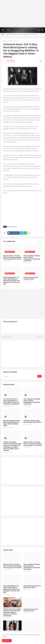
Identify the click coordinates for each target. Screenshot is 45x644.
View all (39, 241)
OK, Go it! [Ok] (7, 641)
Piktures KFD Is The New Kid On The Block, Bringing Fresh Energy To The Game (12, 257)
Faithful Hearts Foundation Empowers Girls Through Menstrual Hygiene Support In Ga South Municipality (12, 612)
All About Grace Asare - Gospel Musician (31, 278)
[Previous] (40, 35)
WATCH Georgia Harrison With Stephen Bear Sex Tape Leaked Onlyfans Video (12, 423)
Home (5, 41)
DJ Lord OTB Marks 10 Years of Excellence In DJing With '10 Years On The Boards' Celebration (21, 35)
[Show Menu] (3, 30)
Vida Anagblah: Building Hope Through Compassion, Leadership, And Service (32, 258)
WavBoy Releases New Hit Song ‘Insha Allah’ (32, 587)
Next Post (39, 337)
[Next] (43, 35)
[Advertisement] (22, 14)
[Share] (40, 61)
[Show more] (29, 233)
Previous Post (7, 337)
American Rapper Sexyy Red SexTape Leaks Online (32, 421)
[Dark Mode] (39, 30)
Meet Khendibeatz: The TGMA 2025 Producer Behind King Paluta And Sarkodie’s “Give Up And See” (11, 281)
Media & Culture (14, 41)
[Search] (43, 30)
